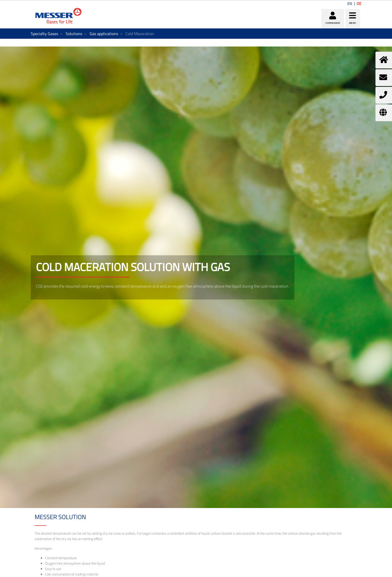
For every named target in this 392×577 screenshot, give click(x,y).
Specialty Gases (44, 34)
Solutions (74, 34)
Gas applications (104, 34)
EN (350, 3)
